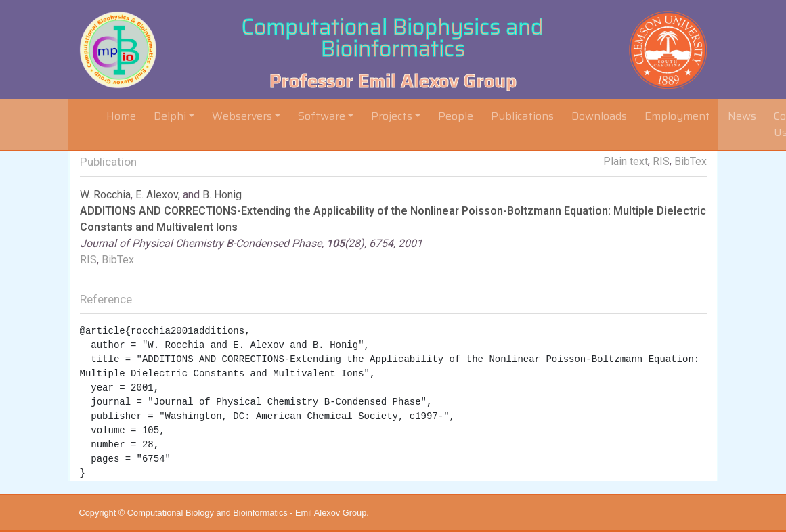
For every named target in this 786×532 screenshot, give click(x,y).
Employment (677, 116)
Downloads (599, 116)
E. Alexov (157, 195)
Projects (392, 116)
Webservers (242, 116)
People (456, 116)
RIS (661, 161)
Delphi (170, 116)
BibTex (691, 161)
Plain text (626, 161)
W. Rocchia (105, 195)
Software (322, 116)
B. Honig (222, 195)
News (742, 116)
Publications (522, 116)
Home (124, 116)
